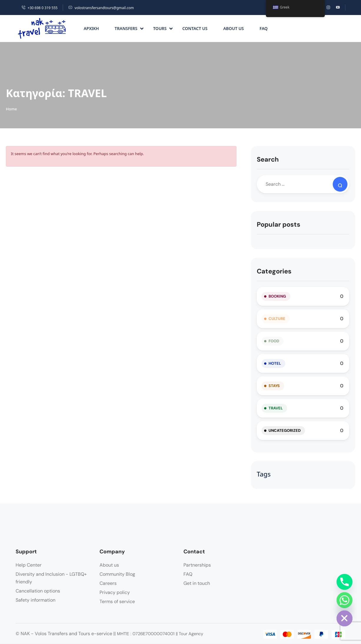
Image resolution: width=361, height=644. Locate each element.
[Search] (340, 184)
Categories (274, 271)
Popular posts (279, 224)
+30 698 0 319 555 (40, 8)
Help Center (29, 565)
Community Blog (117, 574)
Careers (108, 583)
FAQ (263, 28)
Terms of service (117, 601)
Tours (163, 28)
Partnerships (197, 565)
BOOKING (277, 296)
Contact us (195, 28)
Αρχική (91, 28)
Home (11, 109)
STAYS (274, 386)
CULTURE (277, 319)
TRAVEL (276, 408)
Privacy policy (115, 592)
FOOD (274, 341)
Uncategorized (285, 430)
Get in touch (197, 583)
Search (268, 159)
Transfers (129, 28)
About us (234, 28)
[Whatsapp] (345, 600)
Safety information (35, 600)
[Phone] (345, 582)
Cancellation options (38, 591)
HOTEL (275, 363)
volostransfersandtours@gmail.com (101, 8)
